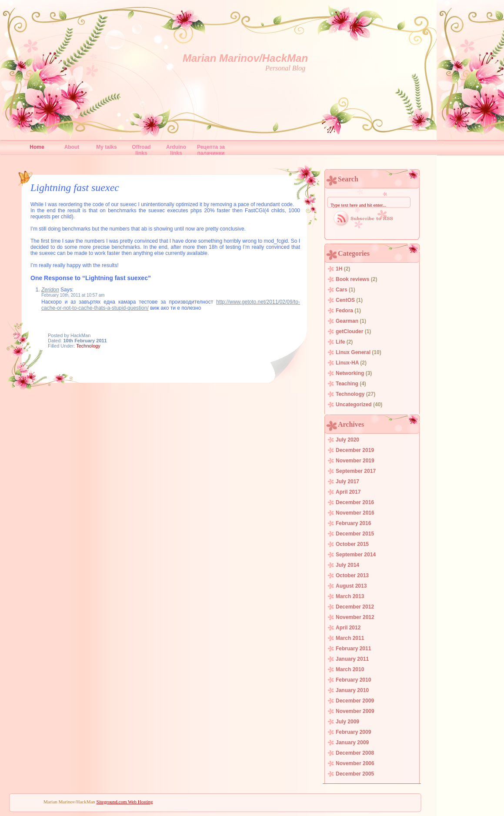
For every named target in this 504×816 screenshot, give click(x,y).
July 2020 (347, 440)
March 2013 (350, 596)
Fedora (344, 311)
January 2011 (352, 659)
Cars (342, 290)
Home (37, 147)
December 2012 (355, 607)
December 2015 (355, 534)
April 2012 (348, 628)
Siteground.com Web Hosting (125, 802)
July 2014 (347, 565)
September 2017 (356, 471)
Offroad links (141, 149)
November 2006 (355, 763)
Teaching (347, 384)
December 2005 (355, 774)
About (72, 147)
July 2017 (347, 482)
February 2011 (353, 649)
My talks (106, 147)
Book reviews (352, 279)
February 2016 (353, 523)
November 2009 (355, 711)
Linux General (353, 352)
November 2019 (355, 461)
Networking (350, 373)
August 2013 (351, 586)
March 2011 (350, 638)
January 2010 (352, 690)
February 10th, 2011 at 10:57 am (73, 295)
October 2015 (352, 544)
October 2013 (352, 575)
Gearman (347, 321)
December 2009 (355, 701)
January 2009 (352, 742)
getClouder (349, 331)
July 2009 (347, 722)
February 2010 (353, 680)
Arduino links (176, 149)
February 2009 (353, 732)
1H (339, 269)
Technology (88, 346)
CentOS (345, 300)
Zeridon (50, 290)
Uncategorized (354, 405)
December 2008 (355, 753)
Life (340, 342)
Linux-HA (347, 363)
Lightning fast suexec (75, 187)
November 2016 (355, 513)
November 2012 (355, 617)
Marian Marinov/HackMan (245, 58)
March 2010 (350, 669)
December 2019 (355, 450)
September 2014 (356, 555)
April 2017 (348, 492)
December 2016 (355, 502)
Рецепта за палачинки (211, 149)
